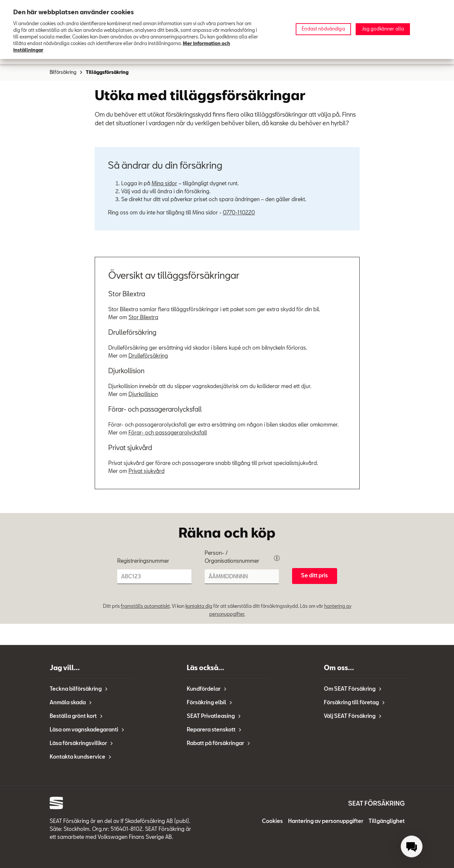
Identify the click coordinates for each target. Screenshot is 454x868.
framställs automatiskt (145, 607)
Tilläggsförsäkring (107, 73)
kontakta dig (199, 607)
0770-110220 (239, 213)
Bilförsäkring (66, 73)
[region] (227, 29)
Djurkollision (143, 395)
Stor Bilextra (143, 318)
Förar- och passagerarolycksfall (168, 433)
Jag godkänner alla (383, 29)
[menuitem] (412, 846)
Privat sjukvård (147, 472)
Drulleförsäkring (148, 356)
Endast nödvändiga (323, 29)
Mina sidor (164, 184)
